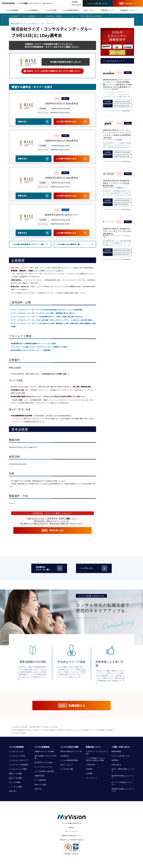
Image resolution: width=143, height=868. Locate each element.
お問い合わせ (116, 765)
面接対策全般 (39, 776)
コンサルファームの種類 (18, 769)
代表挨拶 (89, 769)
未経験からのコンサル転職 (44, 751)
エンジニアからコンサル (43, 767)
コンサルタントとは (16, 751)
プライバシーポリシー (71, 831)
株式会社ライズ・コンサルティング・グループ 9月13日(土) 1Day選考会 (79, 16)
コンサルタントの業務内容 (19, 765)
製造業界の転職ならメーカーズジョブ (123, 790)
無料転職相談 (116, 751)
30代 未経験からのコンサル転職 (45, 757)
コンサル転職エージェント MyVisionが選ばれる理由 (96, 759)
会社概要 (89, 773)
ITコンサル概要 (15, 782)
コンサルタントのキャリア (19, 760)
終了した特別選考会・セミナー (33, 16)
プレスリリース (92, 778)
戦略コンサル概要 (15, 773)
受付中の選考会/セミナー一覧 (71, 751)
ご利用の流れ (91, 764)
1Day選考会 (50, 16)
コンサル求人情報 (67, 769)
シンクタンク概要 (15, 787)
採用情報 (115, 760)
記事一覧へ (13, 791)
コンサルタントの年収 (17, 756)
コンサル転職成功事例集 (69, 760)
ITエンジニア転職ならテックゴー (122, 783)
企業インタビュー (67, 765)
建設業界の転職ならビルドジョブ (123, 777)
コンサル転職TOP (15, 16)
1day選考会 (64, 756)
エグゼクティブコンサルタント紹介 (97, 752)
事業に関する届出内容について (71, 836)
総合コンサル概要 (15, 778)
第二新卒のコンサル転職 (43, 762)
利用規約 (71, 827)
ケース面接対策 (40, 780)
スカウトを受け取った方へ (121, 756)
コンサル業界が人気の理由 (44, 771)
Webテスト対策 (40, 784)
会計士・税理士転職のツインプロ (123, 770)
